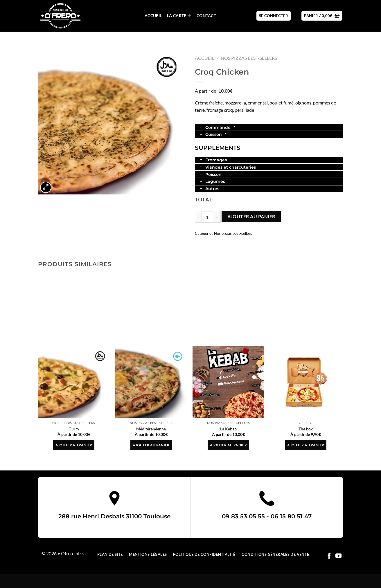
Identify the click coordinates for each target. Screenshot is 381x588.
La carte (179, 16)
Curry (74, 429)
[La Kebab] (228, 382)
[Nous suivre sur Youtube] (338, 556)
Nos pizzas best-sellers (249, 58)
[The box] (306, 382)
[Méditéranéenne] (151, 382)
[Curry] (74, 382)
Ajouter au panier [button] (74, 445)
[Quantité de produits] (207, 217)
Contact (206, 16)
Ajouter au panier (251, 217)
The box (306, 429)
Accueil (153, 16)
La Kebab (228, 429)
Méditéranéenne (151, 429)
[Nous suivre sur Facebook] (329, 556)
